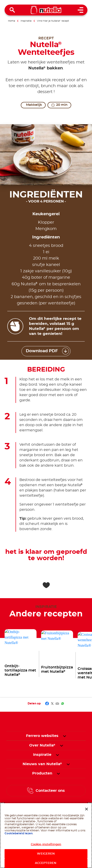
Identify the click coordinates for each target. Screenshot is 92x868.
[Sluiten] (87, 810)
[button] (64, 736)
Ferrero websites (42, 736)
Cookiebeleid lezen (19, 835)
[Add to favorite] (46, 585)
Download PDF (42, 351)
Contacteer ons (50, 791)
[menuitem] (42, 745)
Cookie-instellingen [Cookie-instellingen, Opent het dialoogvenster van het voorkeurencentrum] (46, 846)
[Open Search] (12, 10)
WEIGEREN (46, 855)
